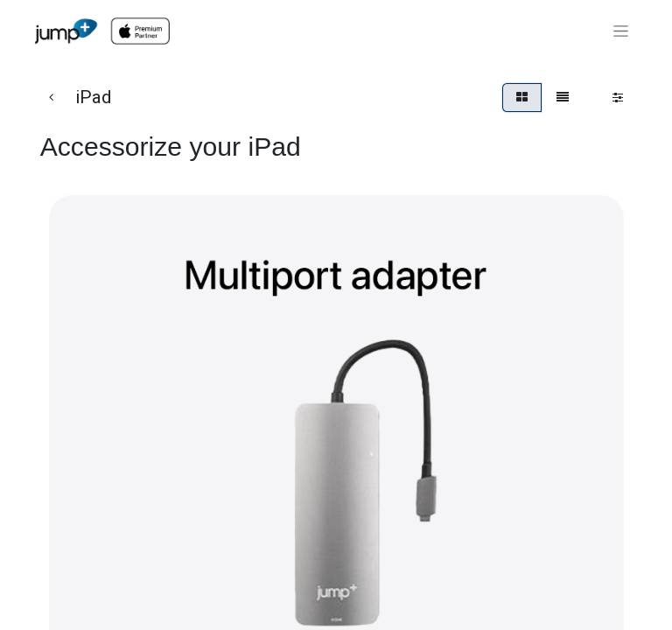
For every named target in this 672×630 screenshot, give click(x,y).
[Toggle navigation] (621, 31)
